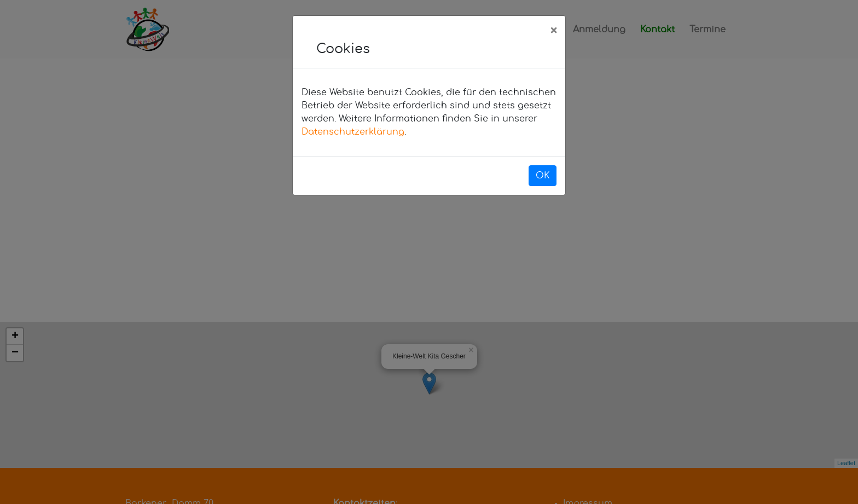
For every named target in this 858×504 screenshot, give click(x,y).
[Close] (553, 31)
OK (543, 176)
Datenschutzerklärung (353, 132)
